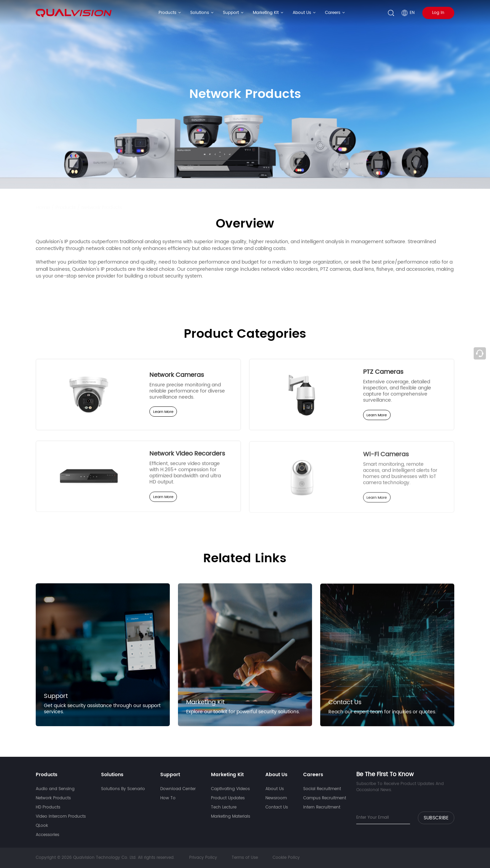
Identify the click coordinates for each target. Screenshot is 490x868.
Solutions (200, 13)
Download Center (178, 789)
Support (231, 13)
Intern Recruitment (322, 807)
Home (43, 201)
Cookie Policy (286, 858)
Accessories (47, 835)
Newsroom (276, 798)
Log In (438, 13)
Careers (333, 13)
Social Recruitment (322, 789)
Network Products (102, 201)
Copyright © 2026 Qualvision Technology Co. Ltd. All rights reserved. (106, 858)
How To (168, 798)
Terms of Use (245, 858)
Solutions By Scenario (123, 789)
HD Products (48, 807)
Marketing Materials (231, 816)
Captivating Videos (230, 789)
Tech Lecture (224, 807)
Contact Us (277, 807)
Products (167, 13)
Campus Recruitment (325, 798)
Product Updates (228, 798)
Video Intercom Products (61, 816)
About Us (302, 13)
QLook (42, 826)
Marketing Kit (266, 13)
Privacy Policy (203, 858)
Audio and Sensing (55, 789)
